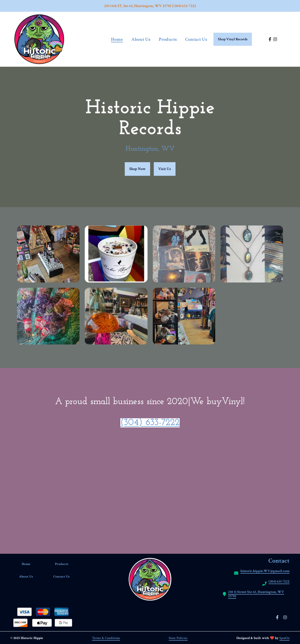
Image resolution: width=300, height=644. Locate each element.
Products (65, 564)
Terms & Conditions (106, 638)
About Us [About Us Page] (141, 39)
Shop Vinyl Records (233, 39)
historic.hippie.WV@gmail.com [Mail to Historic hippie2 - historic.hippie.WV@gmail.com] (265, 571)
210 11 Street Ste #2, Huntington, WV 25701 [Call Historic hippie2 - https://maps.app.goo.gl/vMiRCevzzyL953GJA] (256, 594)
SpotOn (284, 638)
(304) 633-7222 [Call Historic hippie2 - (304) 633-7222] (279, 582)
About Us (29, 577)
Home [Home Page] (117, 39)
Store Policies (178, 638)
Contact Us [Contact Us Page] (196, 39)
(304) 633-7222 (150, 423)
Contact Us (65, 577)
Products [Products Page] (168, 39)
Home (29, 564)
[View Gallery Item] (48, 254)
